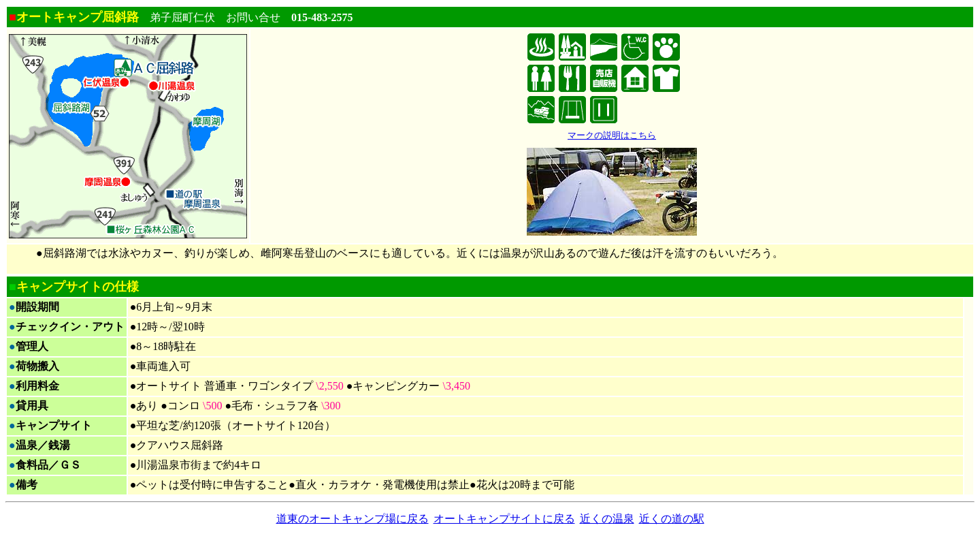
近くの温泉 (607, 519)
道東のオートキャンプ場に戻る (353, 519)
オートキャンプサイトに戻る (504, 519)
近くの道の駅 (672, 519)
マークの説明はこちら (612, 135)
